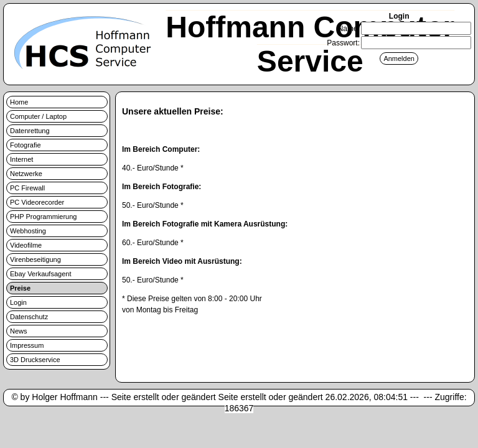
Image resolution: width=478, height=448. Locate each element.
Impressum (27, 345)
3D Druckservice (35, 360)
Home (19, 102)
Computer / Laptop (38, 116)
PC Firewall (27, 188)
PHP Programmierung (43, 217)
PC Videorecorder (37, 202)
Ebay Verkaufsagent (40, 274)
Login (18, 302)
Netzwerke (26, 174)
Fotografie (26, 145)
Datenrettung (30, 131)
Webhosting (28, 231)
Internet (21, 159)
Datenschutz (29, 317)
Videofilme (26, 245)
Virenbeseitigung (35, 259)
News (19, 331)
